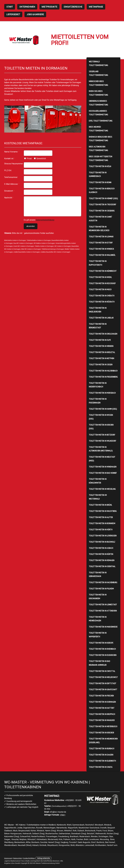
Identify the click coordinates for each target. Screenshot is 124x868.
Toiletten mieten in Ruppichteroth (98, 263)
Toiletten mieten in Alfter (101, 517)
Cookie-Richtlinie (29, 858)
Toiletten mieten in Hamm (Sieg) (103, 409)
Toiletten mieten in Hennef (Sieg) (103, 198)
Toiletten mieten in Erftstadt (103, 683)
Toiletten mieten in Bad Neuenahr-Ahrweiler (99, 663)
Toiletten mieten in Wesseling (102, 489)
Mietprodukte (49, 7)
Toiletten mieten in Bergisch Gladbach (102, 190)
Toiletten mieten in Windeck (101, 249)
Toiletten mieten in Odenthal (102, 566)
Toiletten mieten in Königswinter (98, 481)
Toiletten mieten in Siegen (101, 364)
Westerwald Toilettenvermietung (98, 63)
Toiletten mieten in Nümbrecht (103, 271)
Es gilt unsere (39, 220)
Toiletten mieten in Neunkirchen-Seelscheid (99, 229)
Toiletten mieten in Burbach (102, 748)
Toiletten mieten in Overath (102, 296)
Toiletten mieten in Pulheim (101, 589)
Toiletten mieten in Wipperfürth (98, 635)
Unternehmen (27, 7)
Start (10, 7)
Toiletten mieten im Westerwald (98, 497)
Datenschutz (18, 858)
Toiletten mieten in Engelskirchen (98, 310)
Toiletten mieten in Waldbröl (102, 255)
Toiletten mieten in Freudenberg (103, 377)
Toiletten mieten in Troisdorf (103, 204)
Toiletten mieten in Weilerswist (103, 677)
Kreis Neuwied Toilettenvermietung (98, 129)
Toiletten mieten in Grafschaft (103, 689)
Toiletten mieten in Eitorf (101, 243)
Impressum (8, 858)
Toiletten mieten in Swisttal (102, 671)
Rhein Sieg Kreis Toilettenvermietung (98, 93)
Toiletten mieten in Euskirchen (103, 655)
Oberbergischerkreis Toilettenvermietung (98, 103)
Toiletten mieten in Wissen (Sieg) (101, 417)
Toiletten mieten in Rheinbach (102, 649)
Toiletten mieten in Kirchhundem (98, 597)
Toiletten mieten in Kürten (101, 554)
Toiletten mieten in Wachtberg (103, 511)
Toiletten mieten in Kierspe (101, 643)
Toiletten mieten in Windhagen (103, 467)
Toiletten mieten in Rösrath (102, 302)
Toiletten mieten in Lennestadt (103, 604)
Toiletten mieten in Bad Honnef (103, 473)
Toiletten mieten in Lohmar (101, 237)
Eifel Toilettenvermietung (101, 121)
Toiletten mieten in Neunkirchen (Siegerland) (103, 741)
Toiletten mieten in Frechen (101, 696)
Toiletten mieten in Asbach (101, 548)
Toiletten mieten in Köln (100, 166)
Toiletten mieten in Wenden (101, 346)
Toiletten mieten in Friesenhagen (98, 401)
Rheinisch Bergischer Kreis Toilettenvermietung (101, 139)
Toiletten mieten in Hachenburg (103, 582)
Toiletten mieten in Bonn (100, 182)
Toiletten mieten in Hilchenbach (103, 371)
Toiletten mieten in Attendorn (103, 611)
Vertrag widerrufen (44, 858)
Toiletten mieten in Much (100, 289)
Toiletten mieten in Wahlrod (102, 720)
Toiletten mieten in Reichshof (102, 283)
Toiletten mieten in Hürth (101, 530)
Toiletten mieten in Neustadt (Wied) (102, 459)
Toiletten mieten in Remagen (102, 560)
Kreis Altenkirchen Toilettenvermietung (98, 148)
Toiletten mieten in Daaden (101, 755)
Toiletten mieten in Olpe (100, 340)
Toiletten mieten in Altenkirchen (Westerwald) (101, 449)
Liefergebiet (13, 14)
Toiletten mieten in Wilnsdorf (103, 441)
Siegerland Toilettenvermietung (98, 73)
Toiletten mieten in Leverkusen (103, 536)
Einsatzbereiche (73, 7)
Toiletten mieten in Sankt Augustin (101, 219)
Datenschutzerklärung (45, 220)
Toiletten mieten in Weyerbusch (103, 726)
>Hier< (63, 815)
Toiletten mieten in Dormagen (102, 702)
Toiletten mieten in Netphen (101, 358)
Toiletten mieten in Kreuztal (102, 352)
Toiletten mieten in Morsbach (102, 393)
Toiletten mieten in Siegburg (102, 211)
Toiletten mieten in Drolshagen (103, 334)
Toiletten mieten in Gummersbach (98, 174)
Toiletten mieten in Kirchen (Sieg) (101, 427)
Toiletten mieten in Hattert (102, 708)
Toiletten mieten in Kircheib (101, 733)
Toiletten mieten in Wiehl (100, 277)
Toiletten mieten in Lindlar (101, 318)
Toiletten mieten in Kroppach (102, 714)
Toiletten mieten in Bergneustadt (98, 326)
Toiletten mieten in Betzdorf (102, 435)
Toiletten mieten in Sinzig (101, 767)
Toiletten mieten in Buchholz (102, 542)
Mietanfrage (96, 7)
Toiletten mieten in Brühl (100, 505)
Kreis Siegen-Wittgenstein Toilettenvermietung (101, 158)
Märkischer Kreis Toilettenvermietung (98, 83)
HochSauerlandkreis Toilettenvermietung (98, 113)
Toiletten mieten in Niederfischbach (98, 385)
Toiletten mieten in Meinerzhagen (98, 619)
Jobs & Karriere (35, 14)
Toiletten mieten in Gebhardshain (98, 574)
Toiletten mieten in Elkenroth (102, 761)
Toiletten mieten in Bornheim (102, 523)
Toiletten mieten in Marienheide (103, 627)
